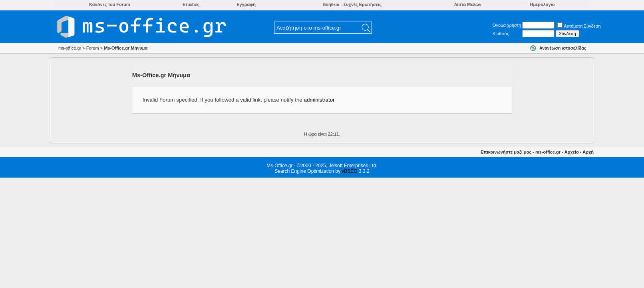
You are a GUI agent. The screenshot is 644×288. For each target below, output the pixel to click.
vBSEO (349, 171)
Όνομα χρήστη (507, 25)
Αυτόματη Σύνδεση (579, 26)
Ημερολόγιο (542, 4)
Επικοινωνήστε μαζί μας (506, 152)
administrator (319, 100)
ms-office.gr (548, 152)
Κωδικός (501, 34)
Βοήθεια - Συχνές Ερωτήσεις (352, 4)
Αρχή (588, 152)
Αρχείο (572, 152)
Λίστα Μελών (468, 4)
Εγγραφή (246, 4)
